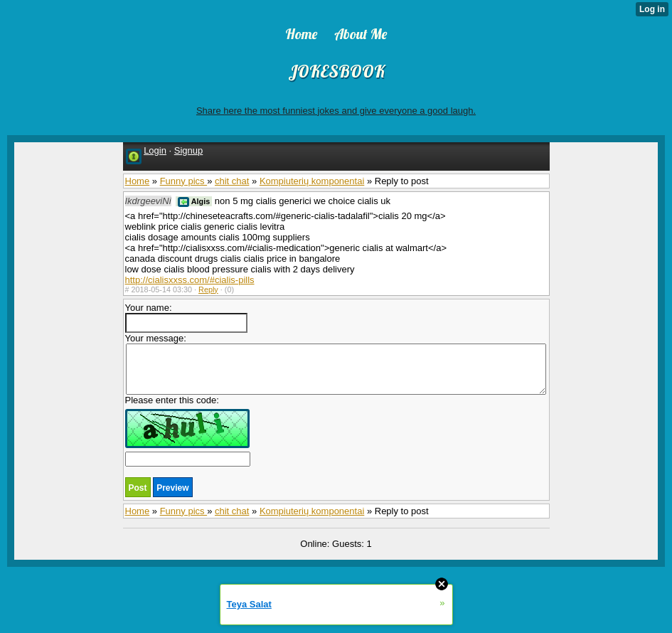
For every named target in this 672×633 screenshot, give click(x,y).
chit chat (232, 181)
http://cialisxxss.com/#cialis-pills (190, 280)
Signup (188, 150)
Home (138, 181)
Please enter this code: (188, 431)
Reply (208, 289)
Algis (194, 202)
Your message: (336, 364)
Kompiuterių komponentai (312, 181)
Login (155, 150)
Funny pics (183, 181)
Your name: (186, 318)
